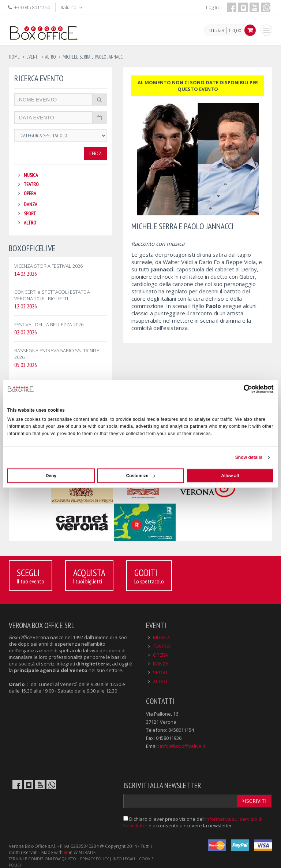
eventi (32, 57)
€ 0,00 (235, 30)
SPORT (30, 214)
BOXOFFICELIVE (32, 248)
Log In (212, 7)
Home (14, 57)
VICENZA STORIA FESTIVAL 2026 (48, 266)
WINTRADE (85, 852)
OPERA (30, 193)
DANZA (31, 204)
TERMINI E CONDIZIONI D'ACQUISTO (42, 859)
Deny (51, 476)
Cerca (95, 153)
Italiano (72, 7)
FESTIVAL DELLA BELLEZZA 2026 (49, 324)
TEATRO (31, 184)
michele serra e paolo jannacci (93, 57)
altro (50, 57)
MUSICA (31, 175)
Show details (249, 457)
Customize (141, 476)
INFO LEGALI (124, 859)
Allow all (230, 476)
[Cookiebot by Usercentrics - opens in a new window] (242, 389)
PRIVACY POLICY (94, 859)
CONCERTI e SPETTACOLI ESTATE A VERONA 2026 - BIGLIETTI (52, 295)
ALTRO (30, 223)
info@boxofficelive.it (183, 746)
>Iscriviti (254, 801)
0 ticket (217, 31)
